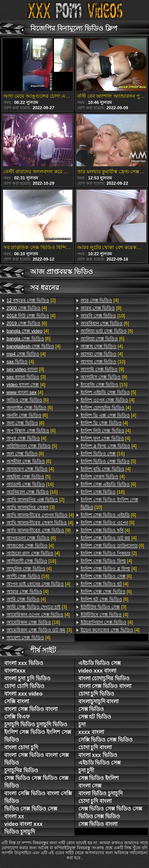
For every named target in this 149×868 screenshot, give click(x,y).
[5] (32, 446)
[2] (31, 300)
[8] (25, 454)
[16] (30, 484)
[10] (103, 316)
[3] (26, 377)
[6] (27, 323)
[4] (27, 308)
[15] (104, 385)
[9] (25, 369)
